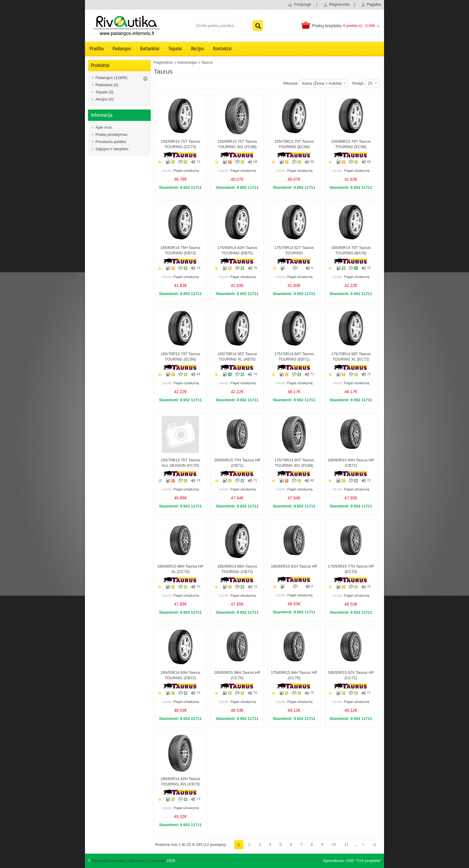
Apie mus (103, 127)
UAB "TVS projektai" (363, 861)
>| (374, 845)
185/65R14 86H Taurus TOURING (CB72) (237, 569)
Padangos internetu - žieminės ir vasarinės (129, 861)
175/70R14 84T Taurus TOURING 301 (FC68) (294, 463)
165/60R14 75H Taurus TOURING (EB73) (180, 250)
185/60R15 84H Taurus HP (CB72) (351, 463)
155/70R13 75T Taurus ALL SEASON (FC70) (180, 463)
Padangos (122, 49)
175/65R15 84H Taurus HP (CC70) (294, 675)
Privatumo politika (111, 142)
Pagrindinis (163, 62)
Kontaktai (223, 49)
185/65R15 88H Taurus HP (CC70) (237, 675)
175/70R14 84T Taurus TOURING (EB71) (294, 357)
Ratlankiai (150, 49)
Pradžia (96, 49)
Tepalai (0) (105, 92)
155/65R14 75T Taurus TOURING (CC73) (180, 144)
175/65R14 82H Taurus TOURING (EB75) (237, 250)
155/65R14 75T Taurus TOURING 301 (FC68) (237, 144)
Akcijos (198, 49)
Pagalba (374, 4)
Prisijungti (302, 4)
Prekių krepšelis (327, 26)
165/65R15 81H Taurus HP (294, 566)
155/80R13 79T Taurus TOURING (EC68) (351, 144)
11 (346, 845)
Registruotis (339, 4)
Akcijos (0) (105, 99)
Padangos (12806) (111, 78)
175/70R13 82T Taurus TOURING (294, 250)
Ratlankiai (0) (107, 85)
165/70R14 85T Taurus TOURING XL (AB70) (237, 357)
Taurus (207, 62)
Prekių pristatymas (111, 134)
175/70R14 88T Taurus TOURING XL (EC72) (351, 357)
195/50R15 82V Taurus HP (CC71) (351, 675)
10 (334, 845)
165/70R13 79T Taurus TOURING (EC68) (180, 357)
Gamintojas (187, 62)
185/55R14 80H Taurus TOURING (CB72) (180, 675)
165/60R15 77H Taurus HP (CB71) (237, 463)
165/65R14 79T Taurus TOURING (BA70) (351, 250)
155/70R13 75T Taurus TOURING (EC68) (294, 144)
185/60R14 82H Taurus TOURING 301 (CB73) (180, 781)
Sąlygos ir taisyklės (112, 149)
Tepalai (175, 49)
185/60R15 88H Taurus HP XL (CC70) (180, 569)
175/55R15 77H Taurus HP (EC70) (351, 569)
